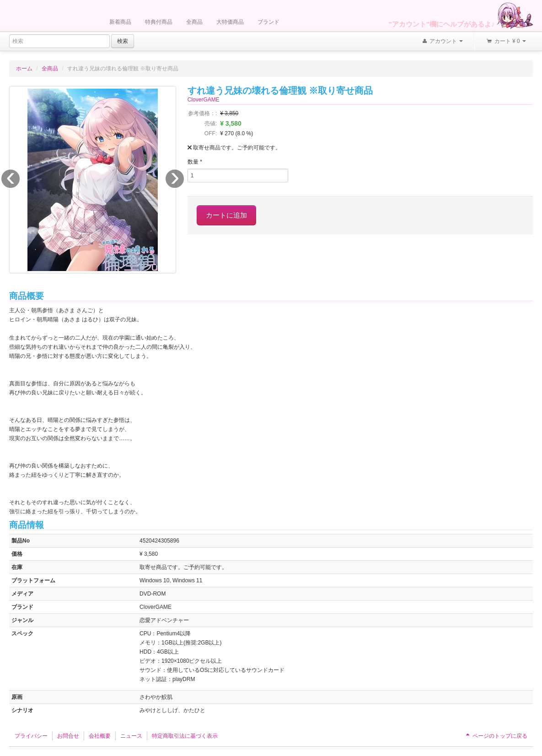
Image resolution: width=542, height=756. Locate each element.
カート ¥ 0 (506, 42)
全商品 (194, 22)
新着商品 (120, 22)
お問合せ (68, 736)
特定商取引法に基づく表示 (185, 736)
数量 (195, 162)
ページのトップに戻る (496, 736)
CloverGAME (204, 100)
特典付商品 (159, 22)
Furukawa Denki (55, 17)
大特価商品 (230, 22)
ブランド (268, 22)
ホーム (24, 69)
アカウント (442, 42)
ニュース (131, 736)
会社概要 (100, 736)
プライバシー (31, 736)
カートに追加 (226, 215)
